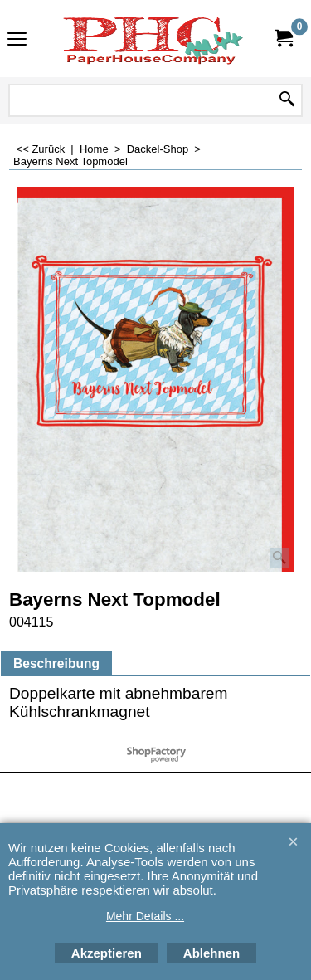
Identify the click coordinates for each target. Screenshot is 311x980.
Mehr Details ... (145, 916)
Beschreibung (56, 663)
